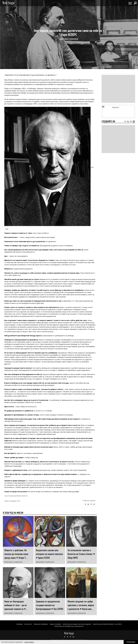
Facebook (85, 504)
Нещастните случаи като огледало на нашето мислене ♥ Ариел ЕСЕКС (49, 554)
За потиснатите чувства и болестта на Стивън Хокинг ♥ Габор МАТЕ (81, 554)
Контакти (28, 624)
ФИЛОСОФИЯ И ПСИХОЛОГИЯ (69, 39)
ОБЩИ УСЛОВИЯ (55, 624)
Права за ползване (41, 624)
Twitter (88, 504)
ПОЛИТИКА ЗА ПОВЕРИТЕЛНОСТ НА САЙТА (107, 624)
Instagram (94, 504)
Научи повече (29, 642)
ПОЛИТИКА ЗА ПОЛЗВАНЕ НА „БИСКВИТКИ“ (69, 626)
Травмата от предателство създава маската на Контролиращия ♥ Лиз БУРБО (50, 605)
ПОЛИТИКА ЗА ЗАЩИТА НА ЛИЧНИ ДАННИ (77, 624)
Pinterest (70, 637)
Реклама (19, 624)
